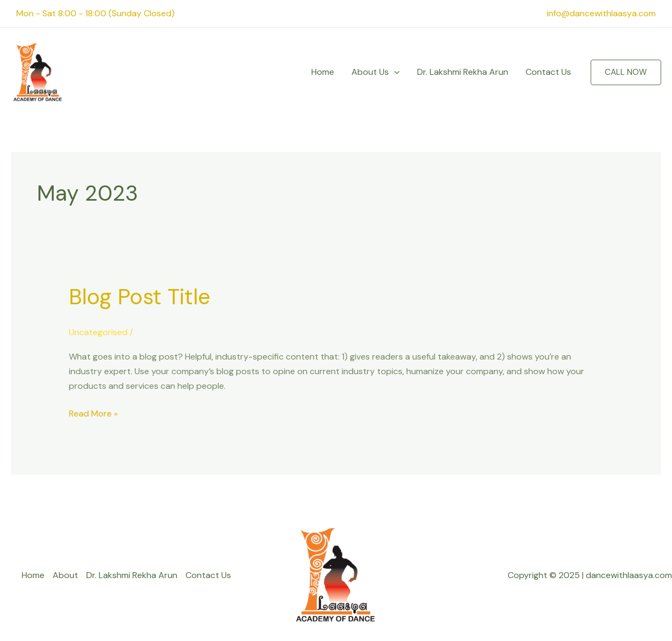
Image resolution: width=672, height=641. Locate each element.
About (65, 575)
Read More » (93, 413)
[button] (626, 72)
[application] (394, 72)
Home (323, 72)
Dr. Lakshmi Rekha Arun (463, 72)
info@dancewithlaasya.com (601, 13)
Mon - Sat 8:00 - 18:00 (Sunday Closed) (95, 13)
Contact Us (548, 72)
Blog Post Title (140, 297)
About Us (376, 72)
